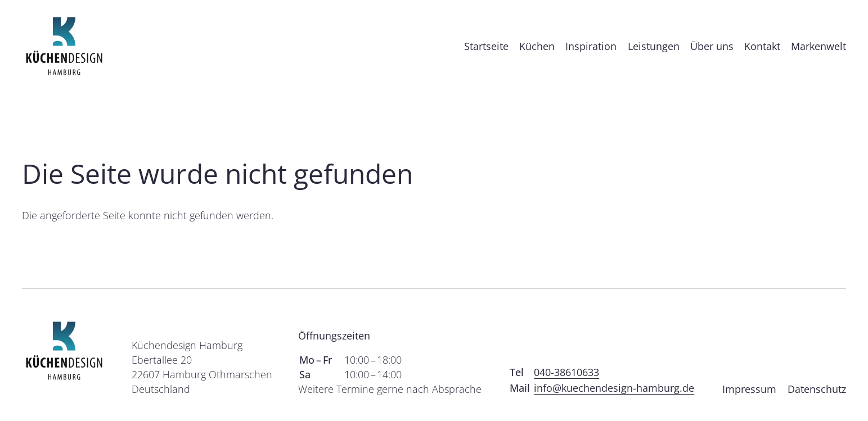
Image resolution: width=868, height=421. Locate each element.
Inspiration (591, 53)
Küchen (537, 53)
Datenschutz (817, 402)
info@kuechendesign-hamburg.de (614, 401)
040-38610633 (566, 386)
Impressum (749, 402)
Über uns (712, 53)
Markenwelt (818, 53)
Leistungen (654, 53)
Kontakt (762, 53)
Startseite (486, 53)
